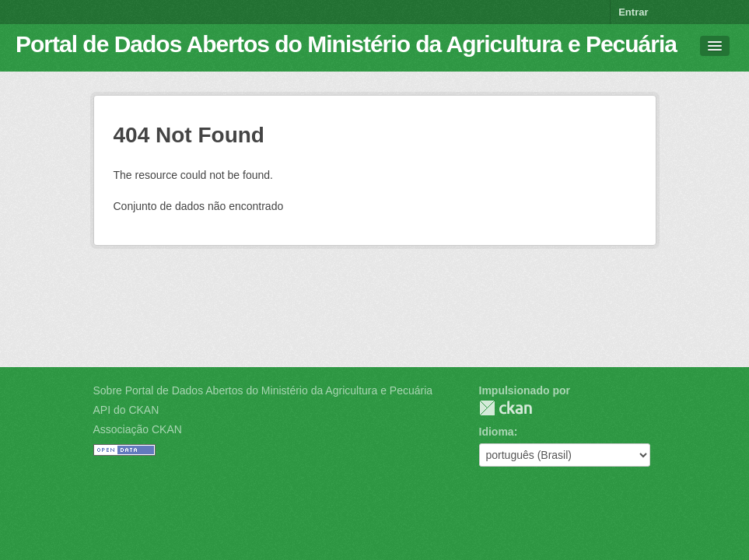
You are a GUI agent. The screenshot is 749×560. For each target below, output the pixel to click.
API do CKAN (126, 410)
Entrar (633, 12)
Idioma (497, 432)
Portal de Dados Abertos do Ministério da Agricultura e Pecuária (346, 44)
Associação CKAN (138, 429)
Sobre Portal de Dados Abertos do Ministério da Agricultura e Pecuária (263, 390)
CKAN (506, 408)
